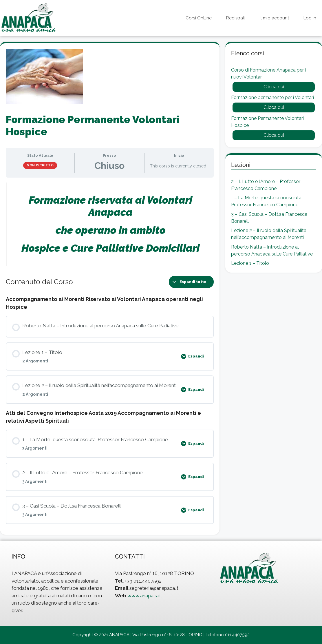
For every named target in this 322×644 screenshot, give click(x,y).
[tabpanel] (110, 224)
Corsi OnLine (199, 18)
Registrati (236, 18)
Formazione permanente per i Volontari (272, 97)
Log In (310, 18)
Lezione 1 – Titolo (250, 263)
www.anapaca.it (145, 596)
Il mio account (274, 18)
